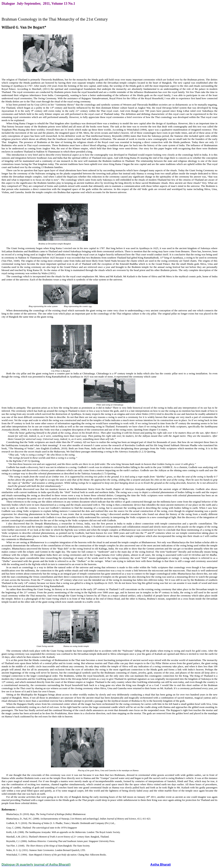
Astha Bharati (161, 865)
